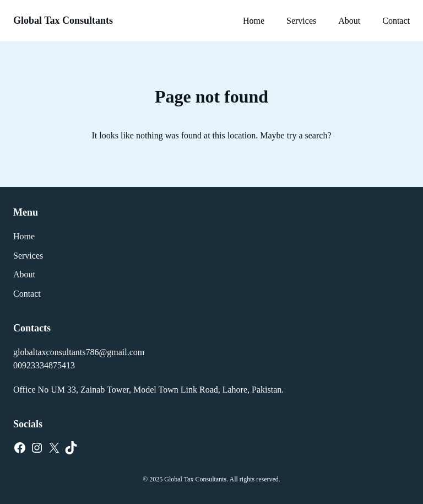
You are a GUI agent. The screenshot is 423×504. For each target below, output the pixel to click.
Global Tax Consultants (63, 20)
